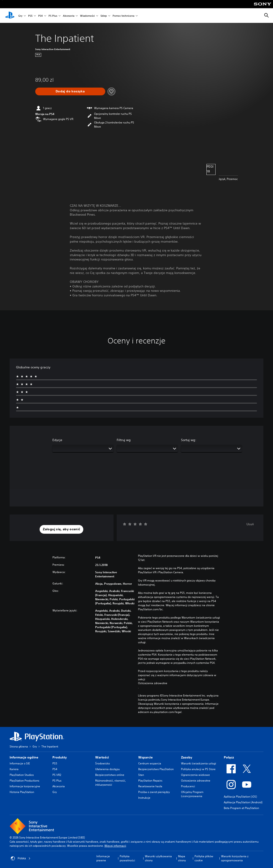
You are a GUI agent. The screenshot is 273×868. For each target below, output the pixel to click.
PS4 (41, 16)
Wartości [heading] (102, 757)
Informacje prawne (103, 858)
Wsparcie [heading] (145, 757)
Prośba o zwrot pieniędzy (154, 792)
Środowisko (103, 763)
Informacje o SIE (20, 763)
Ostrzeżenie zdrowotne (196, 781)
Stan (141, 775)
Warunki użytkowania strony (158, 858)
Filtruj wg (124, 440)
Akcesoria (69, 16)
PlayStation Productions (24, 781)
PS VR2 (57, 775)
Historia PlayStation (22, 792)
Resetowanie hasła (150, 786)
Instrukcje (144, 798)
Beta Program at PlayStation (241, 808)
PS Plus (53, 16)
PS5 (30, 16)
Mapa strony (182, 858)
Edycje (57, 440)
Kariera (14, 769)
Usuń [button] (250, 524)
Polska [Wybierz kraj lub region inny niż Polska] (21, 858)
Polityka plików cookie (204, 858)
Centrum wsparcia (150, 763)
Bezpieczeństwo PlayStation (156, 769)
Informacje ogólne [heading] (24, 757)
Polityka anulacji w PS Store (198, 769)
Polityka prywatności (127, 858)
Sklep (104, 16)
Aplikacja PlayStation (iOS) (240, 797)
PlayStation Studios (22, 775)
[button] (61, 529)
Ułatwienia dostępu (107, 769)
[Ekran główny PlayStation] (10, 16)
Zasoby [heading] (187, 757)
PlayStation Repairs (150, 781)
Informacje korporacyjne (25, 786)
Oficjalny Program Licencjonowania (192, 794)
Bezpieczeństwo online (110, 775)
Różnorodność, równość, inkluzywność (111, 783)
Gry (20, 16)
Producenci (188, 786)
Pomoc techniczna (123, 16)
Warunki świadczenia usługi (199, 763)
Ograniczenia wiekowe (195, 775)
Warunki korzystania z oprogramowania (235, 858)
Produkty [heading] (60, 757)
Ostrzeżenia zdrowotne (153, 683)
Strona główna (19, 746)
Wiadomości (87, 16)
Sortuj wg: (189, 440)
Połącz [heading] (229, 757)
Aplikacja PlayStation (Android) (243, 802)
